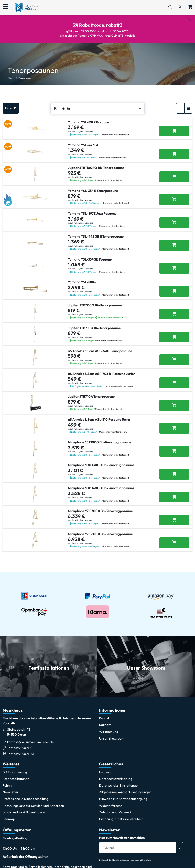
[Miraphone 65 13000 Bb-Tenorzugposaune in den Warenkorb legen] (174, 451)
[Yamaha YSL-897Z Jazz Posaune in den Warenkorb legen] (174, 223)
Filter (11, 108)
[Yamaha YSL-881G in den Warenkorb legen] (174, 291)
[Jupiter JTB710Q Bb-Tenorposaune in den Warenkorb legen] (174, 337)
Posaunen (25, 78)
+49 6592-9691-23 (21, 754)
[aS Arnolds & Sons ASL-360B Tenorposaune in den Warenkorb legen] (174, 360)
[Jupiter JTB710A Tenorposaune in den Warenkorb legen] (174, 406)
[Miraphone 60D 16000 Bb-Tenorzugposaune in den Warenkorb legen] (174, 497)
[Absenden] (180, 848)
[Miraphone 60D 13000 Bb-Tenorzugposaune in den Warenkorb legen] (174, 474)
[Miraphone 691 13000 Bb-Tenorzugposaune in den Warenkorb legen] (174, 520)
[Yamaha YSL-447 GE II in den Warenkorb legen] (174, 154)
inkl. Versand (87, 131)
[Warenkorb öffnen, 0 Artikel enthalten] (190, 7)
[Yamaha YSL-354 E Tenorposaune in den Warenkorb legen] (174, 200)
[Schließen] (190, 20)
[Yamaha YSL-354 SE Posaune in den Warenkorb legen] (174, 268)
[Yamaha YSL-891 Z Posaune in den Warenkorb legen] (174, 131)
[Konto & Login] (180, 7)
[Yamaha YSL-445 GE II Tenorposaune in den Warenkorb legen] (174, 245)
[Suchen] (170, 7)
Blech (11, 78)
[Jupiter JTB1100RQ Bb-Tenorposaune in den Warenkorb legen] (174, 177)
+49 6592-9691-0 (20, 748)
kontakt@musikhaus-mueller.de (30, 742)
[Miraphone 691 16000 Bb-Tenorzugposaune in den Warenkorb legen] (174, 543)
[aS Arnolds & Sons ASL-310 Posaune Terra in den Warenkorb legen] (174, 428)
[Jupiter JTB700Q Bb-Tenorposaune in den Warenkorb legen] (174, 314)
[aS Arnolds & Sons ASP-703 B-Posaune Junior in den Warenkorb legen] (174, 383)
